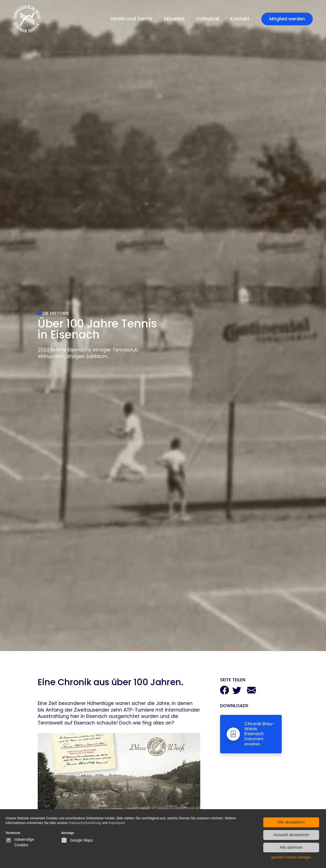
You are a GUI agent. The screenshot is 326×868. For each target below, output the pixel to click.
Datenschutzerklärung (85, 823)
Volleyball (208, 19)
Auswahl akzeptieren (291, 835)
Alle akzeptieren (291, 822)
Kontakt (240, 19)
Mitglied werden (287, 19)
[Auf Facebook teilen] (224, 692)
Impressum (117, 823)
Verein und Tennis (131, 19)
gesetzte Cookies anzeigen (291, 857)
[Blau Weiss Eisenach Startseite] (27, 19)
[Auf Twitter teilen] (237, 692)
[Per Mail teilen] (251, 692)
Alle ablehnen (291, 847)
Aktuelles (174, 19)
